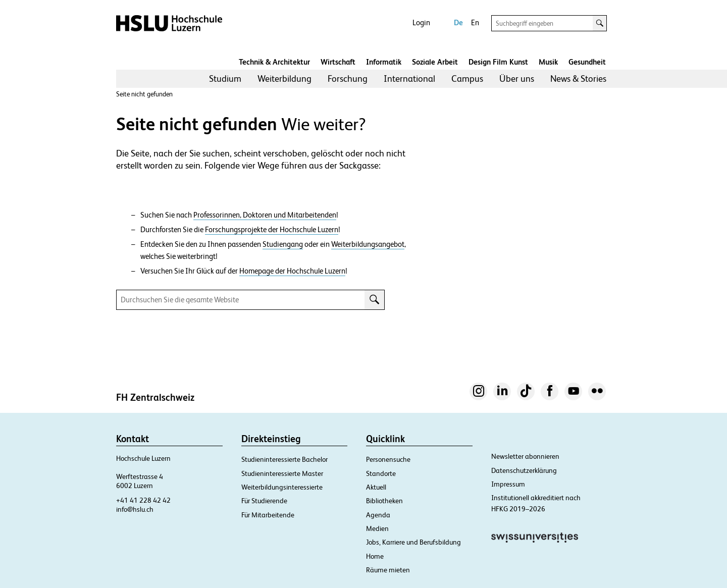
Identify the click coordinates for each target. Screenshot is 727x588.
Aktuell (376, 487)
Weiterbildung (284, 78)
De (458, 22)
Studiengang (283, 244)
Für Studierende (264, 501)
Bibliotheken (384, 501)
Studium (225, 78)
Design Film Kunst (498, 62)
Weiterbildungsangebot (368, 244)
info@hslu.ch (135, 509)
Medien (377, 528)
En (475, 22)
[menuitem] (225, 79)
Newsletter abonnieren (525, 456)
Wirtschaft (338, 62)
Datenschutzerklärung (524, 470)
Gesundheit (587, 62)
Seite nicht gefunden (144, 94)
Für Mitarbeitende (268, 515)
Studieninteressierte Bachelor (284, 459)
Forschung (348, 78)
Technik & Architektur (274, 62)
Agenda (378, 515)
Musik (548, 62)
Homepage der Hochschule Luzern (292, 271)
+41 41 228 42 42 (143, 500)
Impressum (508, 484)
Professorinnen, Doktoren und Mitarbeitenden (265, 215)
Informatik (384, 62)
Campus (467, 78)
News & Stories (578, 78)
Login (421, 22)
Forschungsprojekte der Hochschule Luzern (272, 230)
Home (375, 556)
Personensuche (388, 459)
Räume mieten (388, 570)
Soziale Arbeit (435, 62)
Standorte (381, 473)
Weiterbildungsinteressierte (282, 487)
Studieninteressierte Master (282, 473)
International (409, 78)
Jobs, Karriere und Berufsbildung (413, 542)
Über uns (517, 78)
